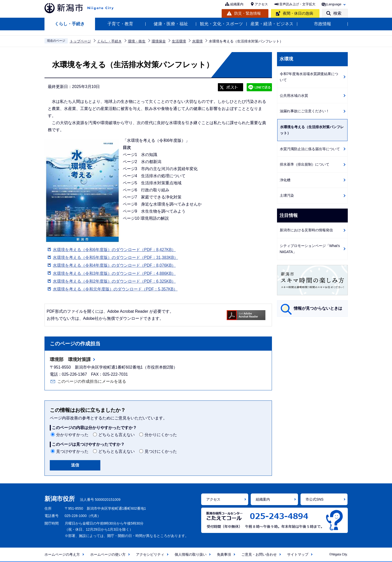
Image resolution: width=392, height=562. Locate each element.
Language (334, 4)
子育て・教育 (120, 24)
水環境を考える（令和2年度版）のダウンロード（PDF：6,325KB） (114, 281)
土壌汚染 (287, 195)
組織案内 (237, 4)
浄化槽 (285, 180)
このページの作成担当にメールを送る (92, 381)
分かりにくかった (161, 435)
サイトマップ (298, 554)
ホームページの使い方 (108, 554)
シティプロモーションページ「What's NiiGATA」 (310, 249)
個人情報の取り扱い (191, 554)
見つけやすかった (72, 451)
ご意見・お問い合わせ (259, 554)
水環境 (197, 41)
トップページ (80, 41)
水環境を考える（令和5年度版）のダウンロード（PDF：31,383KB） (115, 257)
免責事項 (224, 554)
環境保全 (159, 41)
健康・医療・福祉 (171, 24)
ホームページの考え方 (62, 554)
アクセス (261, 4)
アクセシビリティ (150, 554)
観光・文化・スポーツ (221, 24)
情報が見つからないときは (318, 308)
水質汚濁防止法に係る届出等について (310, 149)
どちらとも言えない (117, 435)
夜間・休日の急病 (298, 13)
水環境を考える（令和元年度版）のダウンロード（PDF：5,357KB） (115, 289)
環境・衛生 (137, 41)
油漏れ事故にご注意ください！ (305, 111)
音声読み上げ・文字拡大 (297, 4)
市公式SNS (315, 499)
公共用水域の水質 (294, 96)
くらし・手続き (70, 24)
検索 (337, 13)
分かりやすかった (72, 435)
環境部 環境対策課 (70, 359)
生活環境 (179, 41)
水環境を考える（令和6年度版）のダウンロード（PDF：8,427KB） (114, 250)
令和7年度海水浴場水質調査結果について (309, 77)
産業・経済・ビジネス (272, 24)
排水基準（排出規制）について (305, 164)
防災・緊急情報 (248, 13)
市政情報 (322, 24)
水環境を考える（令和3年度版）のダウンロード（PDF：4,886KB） (114, 273)
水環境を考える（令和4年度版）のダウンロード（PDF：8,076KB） (114, 265)
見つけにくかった (161, 451)
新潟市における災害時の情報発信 (306, 230)
